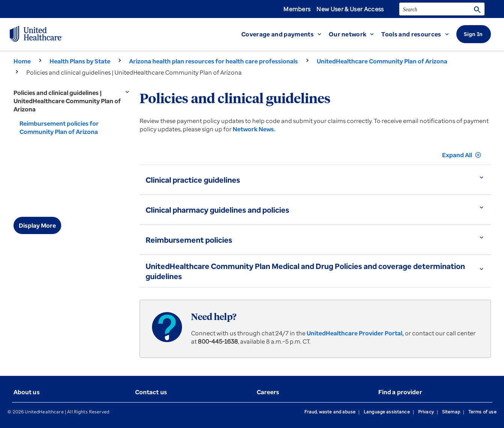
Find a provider (400, 392)
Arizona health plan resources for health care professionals (214, 61)
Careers (268, 392)
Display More (37, 225)
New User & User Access (350, 9)
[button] (285, 34)
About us (27, 392)
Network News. (254, 129)
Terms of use (482, 412)
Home (22, 61)
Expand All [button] (462, 155)
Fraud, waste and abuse (330, 412)
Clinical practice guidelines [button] (193, 180)
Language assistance (387, 412)
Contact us (151, 392)
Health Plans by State (80, 61)
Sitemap (451, 412)
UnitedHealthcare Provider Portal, (355, 333)
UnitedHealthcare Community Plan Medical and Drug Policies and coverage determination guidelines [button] (305, 271)
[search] (442, 9)
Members (297, 9)
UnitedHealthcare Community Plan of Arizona (382, 61)
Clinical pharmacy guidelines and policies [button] (217, 210)
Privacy (426, 412)
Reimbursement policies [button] (189, 240)
